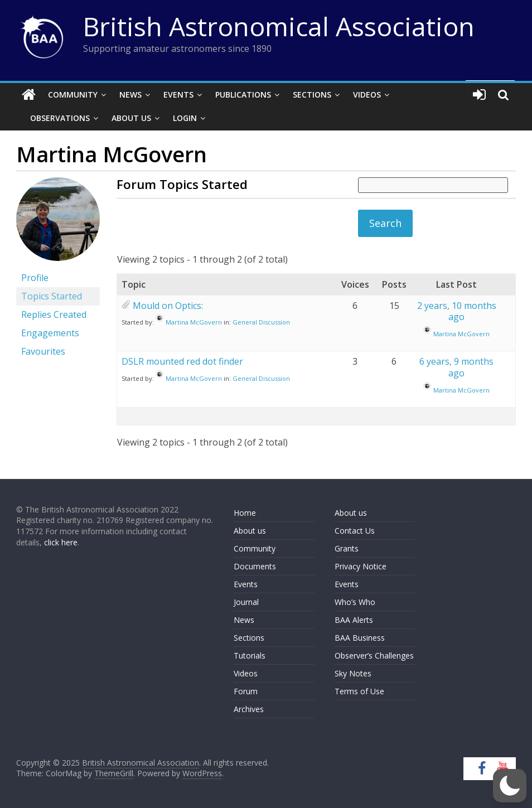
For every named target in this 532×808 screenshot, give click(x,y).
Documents (255, 566)
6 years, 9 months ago (456, 367)
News (130, 95)
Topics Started (52, 296)
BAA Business (360, 638)
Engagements (50, 333)
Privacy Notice (361, 566)
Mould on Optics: (168, 306)
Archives (249, 709)
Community (73, 95)
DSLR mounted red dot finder (182, 361)
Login (185, 118)
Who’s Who (355, 602)
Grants (347, 548)
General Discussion (261, 322)
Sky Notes (353, 673)
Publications (243, 95)
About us (250, 531)
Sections (312, 95)
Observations (60, 118)
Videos (367, 95)
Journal (246, 602)
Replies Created (54, 315)
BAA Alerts (354, 620)
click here (61, 542)
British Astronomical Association (279, 26)
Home (245, 513)
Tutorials (250, 655)
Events (178, 95)
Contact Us (355, 531)
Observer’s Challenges (374, 655)
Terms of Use (359, 691)
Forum (246, 691)
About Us (131, 118)
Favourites (43, 351)
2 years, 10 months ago (457, 311)
